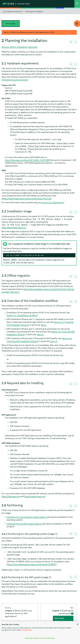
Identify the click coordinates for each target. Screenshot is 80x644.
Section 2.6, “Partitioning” (53, 202)
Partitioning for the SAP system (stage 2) (24, 524)
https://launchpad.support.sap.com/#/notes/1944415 (27, 199)
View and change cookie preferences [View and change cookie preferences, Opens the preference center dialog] (40, 638)
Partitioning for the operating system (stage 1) (27, 517)
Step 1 (44, 325)
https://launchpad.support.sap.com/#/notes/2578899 (32, 564)
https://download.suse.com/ (14, 228)
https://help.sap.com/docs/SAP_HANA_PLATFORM (28, 160)
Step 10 (40, 334)
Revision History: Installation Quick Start (20, 47)
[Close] (78, 624)
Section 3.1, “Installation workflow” (22, 315)
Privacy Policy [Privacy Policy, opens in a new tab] (27, 630)
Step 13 (54, 341)
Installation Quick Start (14, 12)
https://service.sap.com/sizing (15, 80)
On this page (11, 24)
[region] (40, 633)
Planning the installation (34, 12)
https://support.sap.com (35, 496)
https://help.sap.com (11, 496)
